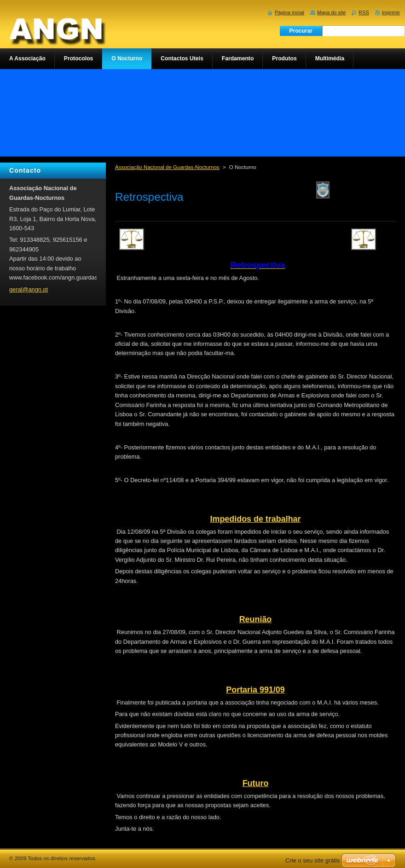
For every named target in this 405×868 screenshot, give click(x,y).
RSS (364, 12)
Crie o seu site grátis (313, 860)
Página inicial (289, 12)
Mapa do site (331, 12)
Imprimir (391, 12)
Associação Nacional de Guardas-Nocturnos (167, 167)
